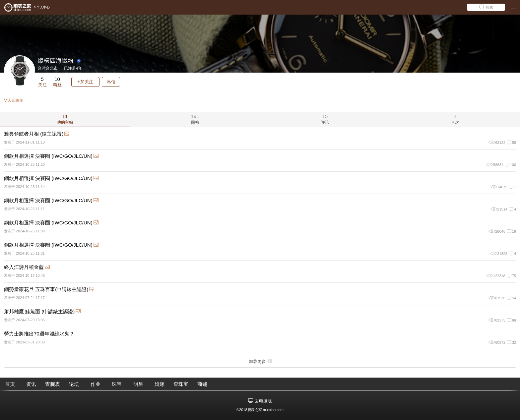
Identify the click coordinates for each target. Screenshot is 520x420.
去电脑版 (263, 401)
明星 (138, 384)
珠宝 (117, 384)
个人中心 (43, 7)
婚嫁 (160, 384)
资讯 (31, 384)
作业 (96, 384)
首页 (10, 384)
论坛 (74, 384)
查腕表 (53, 384)
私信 (111, 82)
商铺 (202, 384)
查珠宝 (181, 384)
